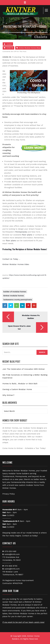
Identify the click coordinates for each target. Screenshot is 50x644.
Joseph (9, 44)
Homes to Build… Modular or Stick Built (20, 384)
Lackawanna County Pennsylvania (18, 300)
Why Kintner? (8, 395)
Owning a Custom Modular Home (17, 389)
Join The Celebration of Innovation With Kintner (24, 369)
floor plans (27, 235)
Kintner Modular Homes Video (16, 264)
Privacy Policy (9, 494)
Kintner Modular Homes (14, 296)
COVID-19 (10, 48)
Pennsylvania (21, 232)
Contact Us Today (10, 259)
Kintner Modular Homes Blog (29, 48)
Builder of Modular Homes (15, 292)
